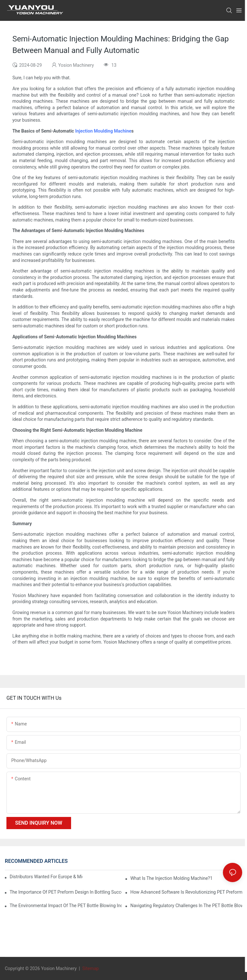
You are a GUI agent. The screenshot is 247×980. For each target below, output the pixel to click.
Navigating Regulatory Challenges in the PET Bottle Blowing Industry (186, 906)
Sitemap (90, 968)
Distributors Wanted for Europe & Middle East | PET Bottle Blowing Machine (46, 877)
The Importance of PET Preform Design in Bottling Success (66, 892)
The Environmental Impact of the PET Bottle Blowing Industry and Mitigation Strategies (66, 906)
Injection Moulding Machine (103, 131)
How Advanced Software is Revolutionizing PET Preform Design (186, 892)
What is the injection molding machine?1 (171, 878)
